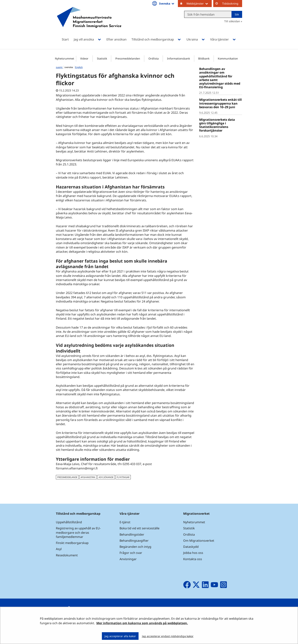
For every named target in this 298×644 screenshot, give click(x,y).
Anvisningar (128, 559)
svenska (69, 67)
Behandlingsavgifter (134, 541)
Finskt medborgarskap (72, 543)
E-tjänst (125, 522)
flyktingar (123, 477)
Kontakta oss (193, 559)
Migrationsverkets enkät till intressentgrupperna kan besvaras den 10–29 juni (220, 103)
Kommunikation (228, 58)
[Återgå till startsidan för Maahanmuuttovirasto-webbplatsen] (89, 22)
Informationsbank (178, 58)
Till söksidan (232, 21)
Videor (84, 58)
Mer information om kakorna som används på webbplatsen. (142, 623)
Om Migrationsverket (199, 541)
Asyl (59, 549)
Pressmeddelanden (128, 58)
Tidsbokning (230, 4)
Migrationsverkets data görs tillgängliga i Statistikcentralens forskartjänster (217, 125)
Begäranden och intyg (135, 547)
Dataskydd (191, 547)
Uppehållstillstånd (69, 522)
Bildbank (204, 58)
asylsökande (106, 477)
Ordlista (154, 58)
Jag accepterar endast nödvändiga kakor (168, 636)
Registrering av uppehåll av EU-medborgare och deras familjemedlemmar (78, 532)
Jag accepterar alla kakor (120, 636)
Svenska (167, 3)
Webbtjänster (199, 3)
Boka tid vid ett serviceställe (139, 528)
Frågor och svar (131, 553)
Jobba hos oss (193, 553)
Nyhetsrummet (65, 58)
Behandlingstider (132, 534)
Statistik (102, 58)
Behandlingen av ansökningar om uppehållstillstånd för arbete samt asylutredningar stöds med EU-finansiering (220, 78)
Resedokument (67, 555)
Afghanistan (88, 477)
